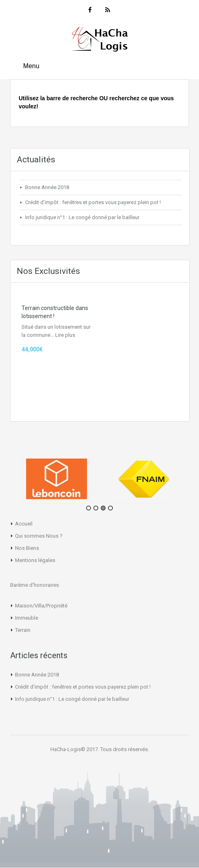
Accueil (24, 524)
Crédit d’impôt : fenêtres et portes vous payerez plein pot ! (93, 202)
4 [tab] (110, 508)
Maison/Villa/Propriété (41, 606)
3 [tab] (103, 508)
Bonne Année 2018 (47, 187)
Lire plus (65, 335)
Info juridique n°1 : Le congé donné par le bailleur (82, 217)
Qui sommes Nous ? (39, 536)
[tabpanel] (58, 479)
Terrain (23, 630)
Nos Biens (27, 548)
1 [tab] (89, 508)
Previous (6, 482)
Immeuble (27, 618)
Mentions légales (35, 560)
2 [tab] (96, 508)
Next (193, 482)
